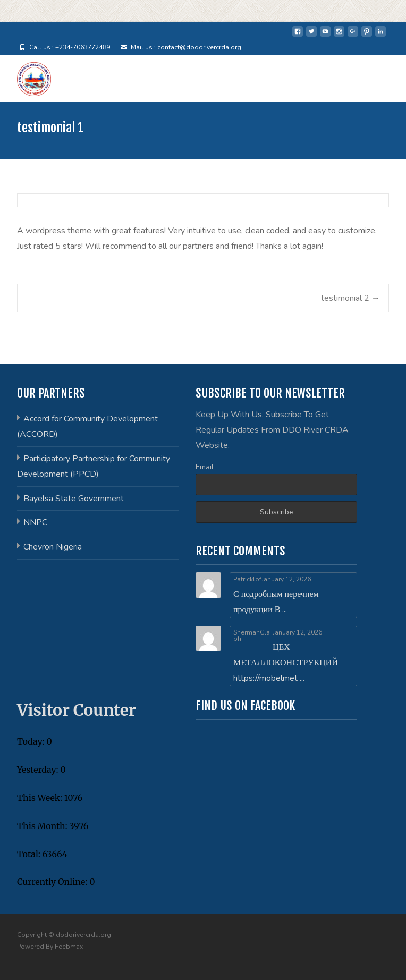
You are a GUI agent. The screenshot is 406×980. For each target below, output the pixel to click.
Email (205, 467)
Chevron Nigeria (53, 547)
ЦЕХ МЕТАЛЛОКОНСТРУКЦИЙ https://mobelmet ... (286, 663)
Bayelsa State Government (74, 499)
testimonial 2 (350, 298)
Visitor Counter (77, 710)
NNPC (35, 522)
